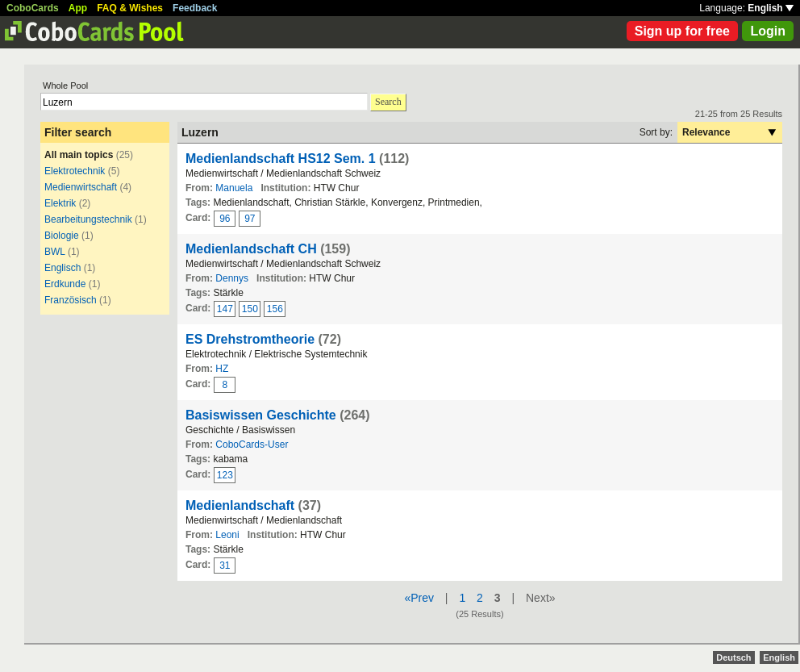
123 (225, 475)
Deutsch (733, 657)
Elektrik (60, 203)
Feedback (195, 8)
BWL (55, 252)
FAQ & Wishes (130, 8)
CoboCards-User (252, 445)
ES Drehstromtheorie (250, 339)
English (771, 8)
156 (275, 309)
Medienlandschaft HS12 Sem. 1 (281, 159)
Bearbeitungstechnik (88, 219)
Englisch (62, 268)
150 (250, 309)
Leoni (227, 535)
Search (388, 102)
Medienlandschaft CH (251, 249)
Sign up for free (682, 31)
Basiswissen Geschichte (261, 415)
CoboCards (33, 8)
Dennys (232, 278)
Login (768, 31)
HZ (222, 369)
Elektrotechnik (75, 171)
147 (225, 309)
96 (225, 219)
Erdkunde (65, 284)
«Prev (419, 598)
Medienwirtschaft (81, 187)
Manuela (234, 188)
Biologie (62, 236)
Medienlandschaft (240, 505)
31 (225, 566)
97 (250, 219)
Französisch (71, 300)
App (78, 8)
